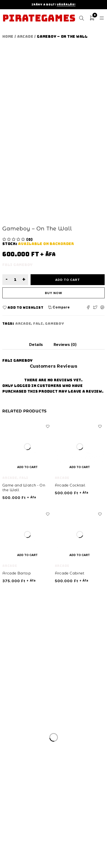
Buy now (53, 293)
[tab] (36, 345)
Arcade (25, 37)
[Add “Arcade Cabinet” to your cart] (80, 555)
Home (8, 37)
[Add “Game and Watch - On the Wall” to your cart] (27, 467)
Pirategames (39, 18)
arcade (23, 324)
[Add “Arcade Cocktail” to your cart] (80, 467)
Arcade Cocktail (70, 485)
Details (36, 345)
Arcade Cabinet (70, 573)
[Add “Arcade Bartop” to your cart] (27, 555)
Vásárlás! (66, 4)
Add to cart (68, 280)
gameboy (55, 324)
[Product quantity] (15, 280)
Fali (24, 478)
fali (38, 324)
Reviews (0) (65, 345)
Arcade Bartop (17, 573)
